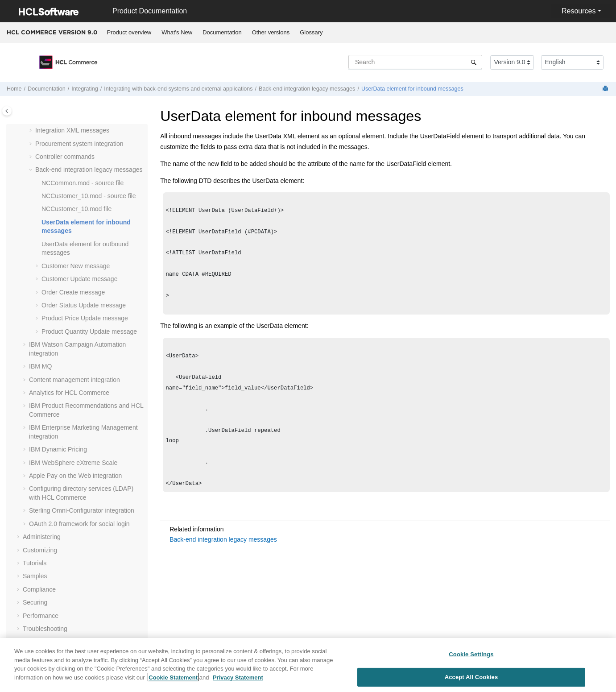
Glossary (311, 32)
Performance (41, 616)
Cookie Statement (173, 682)
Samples (35, 576)
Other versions (271, 32)
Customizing (40, 550)
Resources (579, 11)
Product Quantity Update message (89, 331)
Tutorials (35, 563)
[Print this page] (606, 89)
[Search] (473, 62)
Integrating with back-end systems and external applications (178, 89)
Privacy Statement (238, 682)
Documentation (222, 32)
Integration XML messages (72, 130)
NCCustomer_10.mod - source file (89, 196)
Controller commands (65, 157)
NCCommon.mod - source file (83, 183)
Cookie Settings (471, 659)
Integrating (85, 89)
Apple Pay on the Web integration (75, 476)
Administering (42, 537)
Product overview (129, 32)
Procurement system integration (79, 144)
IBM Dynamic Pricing (58, 449)
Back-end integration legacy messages (307, 89)
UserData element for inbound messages (412, 89)
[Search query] (415, 62)
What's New (177, 32)
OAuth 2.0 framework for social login (79, 524)
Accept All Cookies (471, 681)
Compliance (39, 589)
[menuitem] (129, 33)
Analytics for (69, 393)
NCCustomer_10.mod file (76, 209)
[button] (32, 131)
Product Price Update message (85, 318)
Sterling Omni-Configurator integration (82, 510)
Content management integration (74, 380)
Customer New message (76, 266)
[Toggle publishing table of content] (7, 111)
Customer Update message (79, 279)
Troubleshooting (45, 629)
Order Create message (73, 292)
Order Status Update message (84, 305)
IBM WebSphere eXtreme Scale (73, 463)
